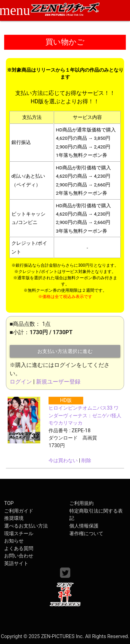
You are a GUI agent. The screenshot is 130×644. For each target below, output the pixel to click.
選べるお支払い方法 (26, 526)
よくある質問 (19, 549)
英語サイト (16, 563)
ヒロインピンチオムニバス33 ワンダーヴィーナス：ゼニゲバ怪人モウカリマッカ (85, 416)
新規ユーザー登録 (58, 382)
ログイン (21, 382)
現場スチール (19, 534)
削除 (86, 461)
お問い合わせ (19, 556)
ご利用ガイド (19, 511)
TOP (9, 503)
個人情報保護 (84, 526)
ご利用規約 (81, 503)
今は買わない (63, 461)
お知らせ (14, 541)
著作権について (86, 534)
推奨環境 (14, 518)
